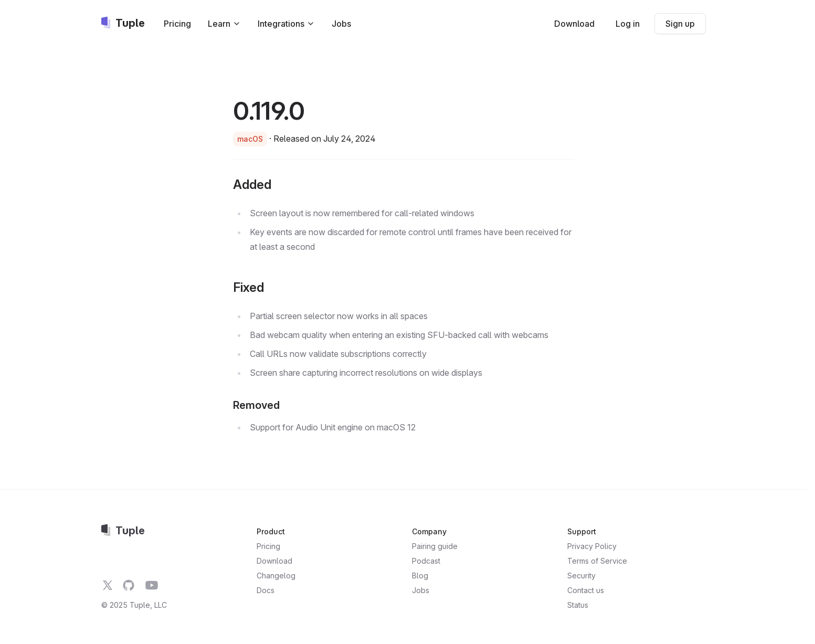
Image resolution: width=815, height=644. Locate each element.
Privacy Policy (592, 546)
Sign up (680, 24)
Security (581, 576)
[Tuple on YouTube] (152, 585)
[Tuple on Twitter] (108, 585)
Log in (628, 24)
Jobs (341, 24)
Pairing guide (435, 546)
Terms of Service (597, 561)
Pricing (177, 24)
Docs (266, 590)
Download (574, 24)
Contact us (586, 590)
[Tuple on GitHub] (129, 585)
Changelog (276, 576)
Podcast (426, 561)
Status (578, 605)
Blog (420, 576)
